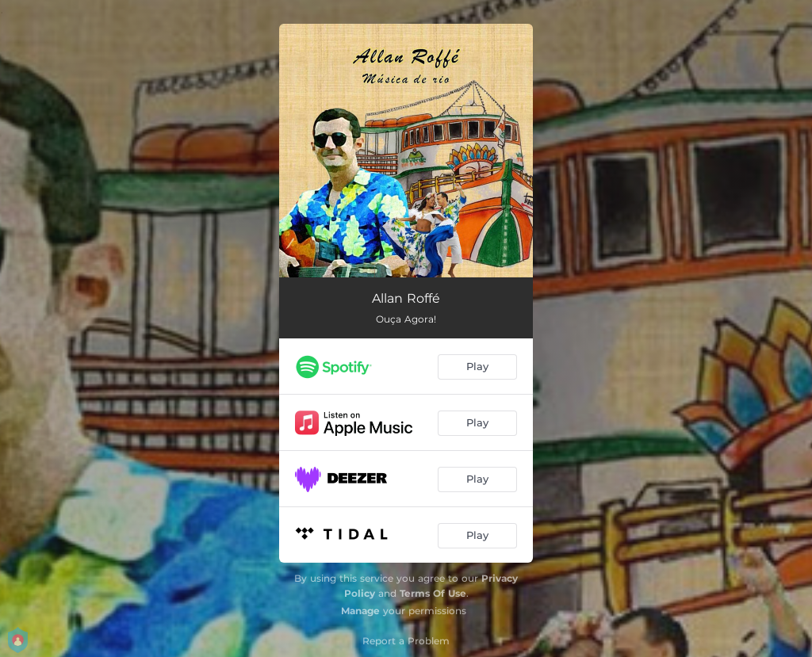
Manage (360, 611)
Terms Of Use (433, 593)
